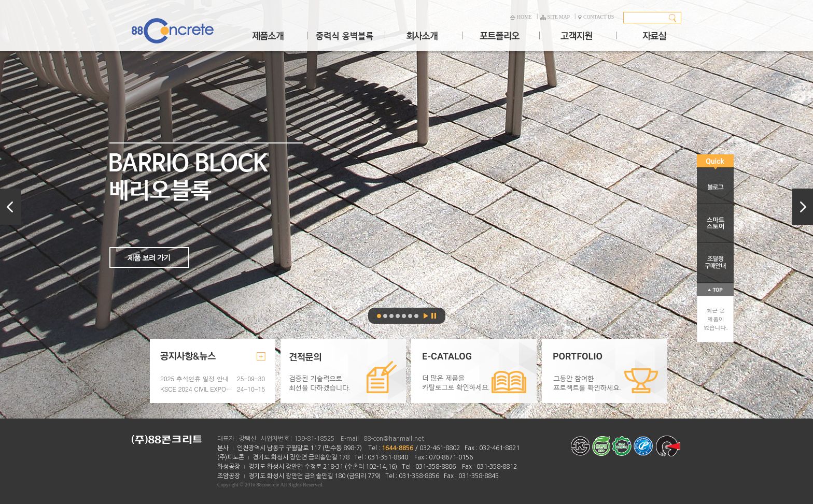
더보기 (261, 356)
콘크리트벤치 (410, 316)
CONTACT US (596, 17)
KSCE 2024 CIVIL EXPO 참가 (197, 389)
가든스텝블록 (404, 316)
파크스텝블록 (416, 316)
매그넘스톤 (391, 316)
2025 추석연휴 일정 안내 (194, 378)
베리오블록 (406, 209)
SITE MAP (555, 17)
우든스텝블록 (398, 316)
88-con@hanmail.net (394, 439)
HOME (521, 17)
